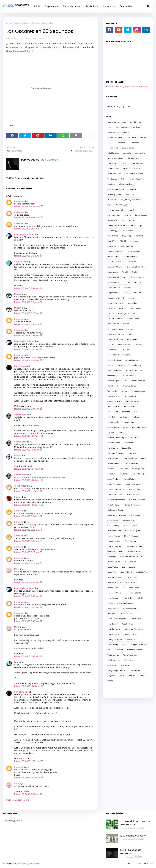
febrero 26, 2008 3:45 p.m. (27, 607)
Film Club (111, 417)
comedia (127, 153)
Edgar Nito (127, 448)
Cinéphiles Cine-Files (136, 267)
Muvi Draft (112, 200)
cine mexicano (123, 127)
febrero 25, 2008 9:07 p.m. (27, 409)
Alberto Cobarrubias (116, 489)
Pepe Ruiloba (127, 624)
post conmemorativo (117, 210)
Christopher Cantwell (116, 510)
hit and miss (134, 158)
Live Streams (136, 122)
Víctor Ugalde (113, 655)
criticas (137, 127)
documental (113, 148)
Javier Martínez (129, 567)
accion (137, 169)
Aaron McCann (130, 479)
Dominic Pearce (114, 531)
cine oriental (135, 308)
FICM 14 (121, 262)
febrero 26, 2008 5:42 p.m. (27, 656)
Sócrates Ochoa (129, 386)
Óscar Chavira (135, 365)
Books (121, 432)
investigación (138, 469)
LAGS (143, 458)
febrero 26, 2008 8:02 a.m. (27, 530)
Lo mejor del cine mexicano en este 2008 (136, 823)
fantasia (132, 262)
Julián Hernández (130, 458)
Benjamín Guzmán (137, 500)
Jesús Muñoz (142, 572)
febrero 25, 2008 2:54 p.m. (27, 288)
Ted (109, 650)
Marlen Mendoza (115, 463)
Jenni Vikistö (126, 572)
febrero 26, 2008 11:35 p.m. (27, 761)
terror (143, 676)
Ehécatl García (114, 536)
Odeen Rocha (113, 376)
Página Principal (13, 23)
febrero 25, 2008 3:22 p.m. (27, 313)
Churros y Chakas (131, 401)
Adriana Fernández (115, 251)
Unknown (19, 201)
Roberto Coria (113, 634)
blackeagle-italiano (24, 234)
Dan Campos (12, 38)
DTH (125, 381)
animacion (112, 163)
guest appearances (116, 334)
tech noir (132, 676)
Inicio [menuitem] (37, 6)
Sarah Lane (123, 469)
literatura (112, 474)
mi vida (126, 169)
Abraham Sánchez (115, 339)
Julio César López (127, 582)
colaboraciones (138, 391)
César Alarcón (128, 520)
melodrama (135, 670)
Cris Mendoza (113, 153)
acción (126, 324)
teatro (122, 676)
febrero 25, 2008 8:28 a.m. (27, 206)
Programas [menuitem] (50, 6)
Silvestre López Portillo (117, 645)
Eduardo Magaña (133, 531)
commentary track (115, 303)
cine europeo (137, 163)
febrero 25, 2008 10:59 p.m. (28, 480)
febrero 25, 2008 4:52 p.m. (27, 335)
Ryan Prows (132, 639)
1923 (125, 277)
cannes (130, 329)
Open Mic (111, 241)
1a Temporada (113, 282)
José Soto (112, 582)
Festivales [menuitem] (91, 6)
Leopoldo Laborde (133, 593)
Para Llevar (131, 138)
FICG (109, 143)
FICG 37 (111, 344)
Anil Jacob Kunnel (115, 495)
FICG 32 (123, 241)
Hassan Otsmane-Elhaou (131, 557)
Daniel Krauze (113, 407)
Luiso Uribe (127, 598)
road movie (125, 474)
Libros (136, 417)
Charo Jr (135, 438)
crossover (138, 344)
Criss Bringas (113, 381)
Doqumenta (113, 272)
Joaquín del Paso (115, 577)
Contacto (149, 864)
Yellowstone (128, 231)
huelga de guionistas (117, 670)
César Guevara (131, 526)
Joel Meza (133, 453)
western (121, 365)
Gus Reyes (112, 557)
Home (128, 864)
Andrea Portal (131, 396)
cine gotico (129, 660)
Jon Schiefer (131, 577)
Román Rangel (136, 179)
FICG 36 (127, 282)
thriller (133, 225)
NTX (123, 220)
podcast (126, 132)
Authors (111, 432)
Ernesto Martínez (115, 546)
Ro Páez (111, 469)
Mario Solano (113, 324)
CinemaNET (129, 443)
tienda (110, 681)
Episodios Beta (114, 541)
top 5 (110, 205)
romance (111, 308)
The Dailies (112, 179)
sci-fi (132, 210)
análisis (138, 282)
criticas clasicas (126, 184)
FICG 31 (125, 272)
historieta (125, 665)
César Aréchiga (114, 526)
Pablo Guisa (126, 614)
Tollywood (119, 650)
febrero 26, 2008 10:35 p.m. (28, 686)
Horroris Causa (114, 562)
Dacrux (18, 497)
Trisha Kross (20, 486)
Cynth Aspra (113, 520)
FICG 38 (127, 293)
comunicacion (132, 360)
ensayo (111, 365)
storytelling (139, 474)
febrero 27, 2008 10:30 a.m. (27, 778)
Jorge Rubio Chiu (115, 174)
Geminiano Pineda (115, 551)
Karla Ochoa (134, 588)
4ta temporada (114, 215)
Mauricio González (134, 370)
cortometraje (141, 153)
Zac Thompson (114, 660)
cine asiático (113, 427)
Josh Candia (113, 458)
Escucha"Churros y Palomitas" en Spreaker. (127, 86)
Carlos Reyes (21, 262)
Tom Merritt (112, 391)
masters (111, 184)
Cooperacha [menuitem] (126, 6)
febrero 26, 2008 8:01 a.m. (27, 516)
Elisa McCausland (132, 536)
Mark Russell (113, 386)
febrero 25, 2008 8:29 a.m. (27, 229)
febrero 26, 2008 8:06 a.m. (27, 563)
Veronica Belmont (24, 51)
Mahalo (56, 47)
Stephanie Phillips (139, 645)
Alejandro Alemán (115, 267)
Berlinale (128, 288)
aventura (134, 241)
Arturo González (134, 495)
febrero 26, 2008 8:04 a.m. (27, 541)
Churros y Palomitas (30, 864)
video (25, 23)
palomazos (134, 143)
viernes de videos (115, 138)
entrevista (112, 246)
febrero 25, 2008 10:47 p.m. (27, 469)
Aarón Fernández (115, 484)
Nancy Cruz (112, 614)
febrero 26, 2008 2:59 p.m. (27, 596)
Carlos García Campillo (117, 438)
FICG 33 (111, 262)
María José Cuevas (125, 603)
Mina (17, 569)
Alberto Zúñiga (135, 489)
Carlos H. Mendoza (133, 505)
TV (134, 313)
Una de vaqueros (130, 257)
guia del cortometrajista (118, 313)
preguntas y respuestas (131, 200)
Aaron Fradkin (114, 479)
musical (126, 350)
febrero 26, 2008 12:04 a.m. (28, 505)
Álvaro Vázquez (114, 396)
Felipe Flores (113, 412)
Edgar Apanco (113, 293)
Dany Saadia (113, 257)
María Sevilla (113, 608)
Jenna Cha (112, 572)
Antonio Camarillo (115, 319)
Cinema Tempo (114, 443)
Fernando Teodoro (130, 412)
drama (143, 138)
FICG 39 (138, 293)
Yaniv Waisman (130, 655)
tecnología (112, 220)
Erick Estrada (131, 541)
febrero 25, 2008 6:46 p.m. (27, 360)
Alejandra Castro (139, 427)
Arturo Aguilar (133, 339)
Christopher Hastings (117, 515)
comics (124, 163)
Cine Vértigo (113, 236)
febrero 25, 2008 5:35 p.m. (27, 349)
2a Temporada (114, 288)
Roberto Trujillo (130, 634)
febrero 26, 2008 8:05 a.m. (27, 552)
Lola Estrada (113, 598)
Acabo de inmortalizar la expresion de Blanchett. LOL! (40, 477)
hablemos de (113, 350)
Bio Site (138, 864)
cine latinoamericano (117, 189)
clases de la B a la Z (116, 298)
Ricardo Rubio (130, 422)
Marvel (110, 603)
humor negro (122, 205)
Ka (124, 588)
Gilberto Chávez (134, 551)
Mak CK (140, 598)
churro (133, 189)
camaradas (120, 143)
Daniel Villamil (130, 407)
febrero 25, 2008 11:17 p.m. (27, 491)
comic (131, 298)
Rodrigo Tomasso (115, 639)
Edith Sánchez (134, 251)
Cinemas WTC (136, 515)
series (126, 427)
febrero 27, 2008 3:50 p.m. (27, 794)
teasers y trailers (115, 194)
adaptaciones (128, 148)
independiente (137, 277)
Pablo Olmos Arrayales (117, 619)
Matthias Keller (129, 608)
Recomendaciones (115, 329)
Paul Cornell (112, 624)
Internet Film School (135, 174)
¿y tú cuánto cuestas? (133, 836)
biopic (125, 391)
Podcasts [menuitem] (108, 6)
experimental (113, 277)
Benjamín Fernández (116, 500)
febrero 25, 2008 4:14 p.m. (27, 324)
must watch (113, 132)
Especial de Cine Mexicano (119, 355)
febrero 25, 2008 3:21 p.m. (27, 302)
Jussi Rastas (113, 588)
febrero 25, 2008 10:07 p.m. (27, 436)
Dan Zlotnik (113, 448)
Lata (16, 662)
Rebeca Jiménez (114, 360)
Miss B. (18, 294)
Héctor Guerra (124, 344)
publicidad (132, 303)
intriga (128, 215)
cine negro (112, 665)
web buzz (130, 194)
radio (130, 334)
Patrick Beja (136, 619)
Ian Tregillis (125, 417)
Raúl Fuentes (128, 376)
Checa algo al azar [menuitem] (72, 6)
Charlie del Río (114, 401)
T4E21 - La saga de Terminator (130, 852)
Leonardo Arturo (114, 593)
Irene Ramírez (130, 562)
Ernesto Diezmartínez (117, 225)
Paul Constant (132, 463)
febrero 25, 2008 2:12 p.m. (27, 256)
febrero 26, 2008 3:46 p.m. (27, 621)
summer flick (113, 169)
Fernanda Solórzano (116, 453)
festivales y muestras (117, 122)
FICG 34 (135, 272)
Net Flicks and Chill (116, 158)
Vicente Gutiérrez (135, 650)
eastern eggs (113, 231)
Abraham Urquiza (134, 484)
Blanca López (133, 319)
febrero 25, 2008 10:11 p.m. (27, 450)
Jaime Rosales (141, 215)
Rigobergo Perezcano (134, 629)
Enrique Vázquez (138, 381)
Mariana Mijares (115, 370)
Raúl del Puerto (114, 629)
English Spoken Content (133, 236)
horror (131, 220)
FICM (123, 179)
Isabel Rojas (113, 567)
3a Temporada (127, 246)
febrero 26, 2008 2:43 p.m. (27, 582)
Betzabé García (114, 505)
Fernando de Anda (134, 546)
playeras (111, 676)
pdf (142, 225)
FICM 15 (122, 308)
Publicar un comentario (18, 800)
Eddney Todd (20, 415)
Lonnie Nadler (113, 422)
